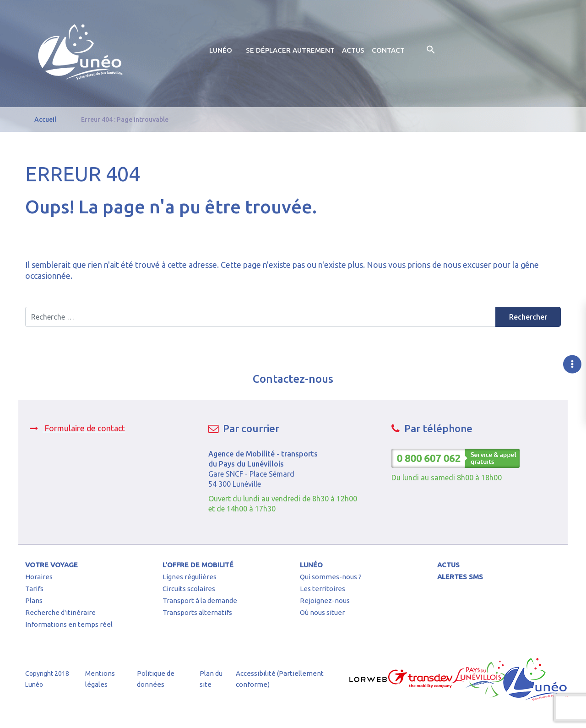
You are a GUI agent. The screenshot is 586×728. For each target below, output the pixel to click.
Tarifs (34, 589)
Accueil (45, 120)
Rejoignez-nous (325, 600)
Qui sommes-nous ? (331, 577)
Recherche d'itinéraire (60, 612)
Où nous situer (322, 612)
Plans (34, 600)
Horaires (39, 577)
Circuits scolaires (189, 589)
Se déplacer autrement (290, 50)
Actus (353, 50)
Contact (388, 50)
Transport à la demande (200, 600)
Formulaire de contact (77, 428)
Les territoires (323, 589)
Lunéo (221, 50)
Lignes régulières (190, 577)
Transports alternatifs (197, 612)
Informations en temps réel (69, 624)
